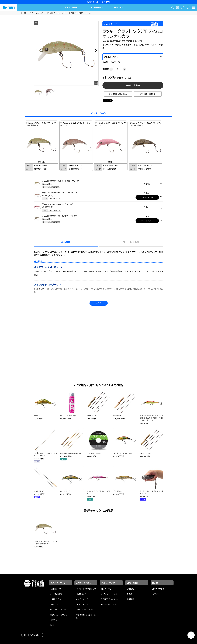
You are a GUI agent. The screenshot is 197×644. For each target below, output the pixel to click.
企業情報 (130, 589)
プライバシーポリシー (84, 610)
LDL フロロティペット (95, 453)
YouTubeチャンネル (109, 594)
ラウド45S (38, 416)
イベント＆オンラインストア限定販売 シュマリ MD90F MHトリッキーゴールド (152, 418)
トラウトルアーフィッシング (56, 13)
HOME (24, 13)
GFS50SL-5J (92, 416)
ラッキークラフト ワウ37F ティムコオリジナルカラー (45, 542)
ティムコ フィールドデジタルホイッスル (152, 492)
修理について (56, 604)
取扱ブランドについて (59, 615)
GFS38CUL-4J (119, 416)
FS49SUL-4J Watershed (71, 453)
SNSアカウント (107, 589)
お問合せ (54, 620)
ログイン (155, 594)
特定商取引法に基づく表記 (86, 616)
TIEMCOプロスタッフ (110, 599)
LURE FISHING (96, 7)
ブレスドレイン (39, 491)
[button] (37, 50)
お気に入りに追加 (148, 94)
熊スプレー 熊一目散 (68, 416)
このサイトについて (83, 604)
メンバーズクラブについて (86, 589)
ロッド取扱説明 (56, 594)
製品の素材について (58, 610)
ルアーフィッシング (36, 13)
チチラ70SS (118, 491)
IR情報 (129, 594)
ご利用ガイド (81, 594)
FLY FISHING (71, 7)
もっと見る (99, 303)
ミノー (91, 13)
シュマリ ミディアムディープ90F (98, 492)
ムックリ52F (65, 491)
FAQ (52, 625)
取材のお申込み (158, 589)
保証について (56, 589)
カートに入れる (133, 85)
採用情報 (130, 599)
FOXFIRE (118, 7)
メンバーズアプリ (82, 599)
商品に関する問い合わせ (118, 94)
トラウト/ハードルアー (77, 13)
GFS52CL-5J (145, 453)
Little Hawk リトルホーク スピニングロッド (45, 454)
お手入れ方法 (56, 599)
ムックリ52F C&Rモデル (123, 453)
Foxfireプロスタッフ (109, 604)
